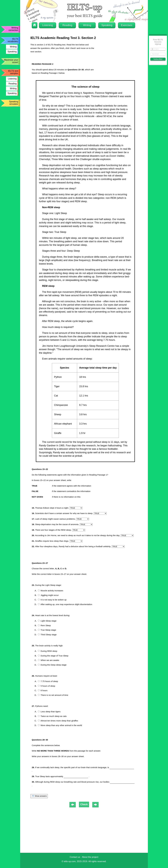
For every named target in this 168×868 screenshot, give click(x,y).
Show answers (39, 796)
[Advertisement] (117, 60)
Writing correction (13, 29)
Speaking (12, 52)
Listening (12, 79)
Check (84, 804)
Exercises (127, 25)
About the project (90, 857)
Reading (13, 84)
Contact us (75, 857)
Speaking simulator (14, 103)
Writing (13, 47)
